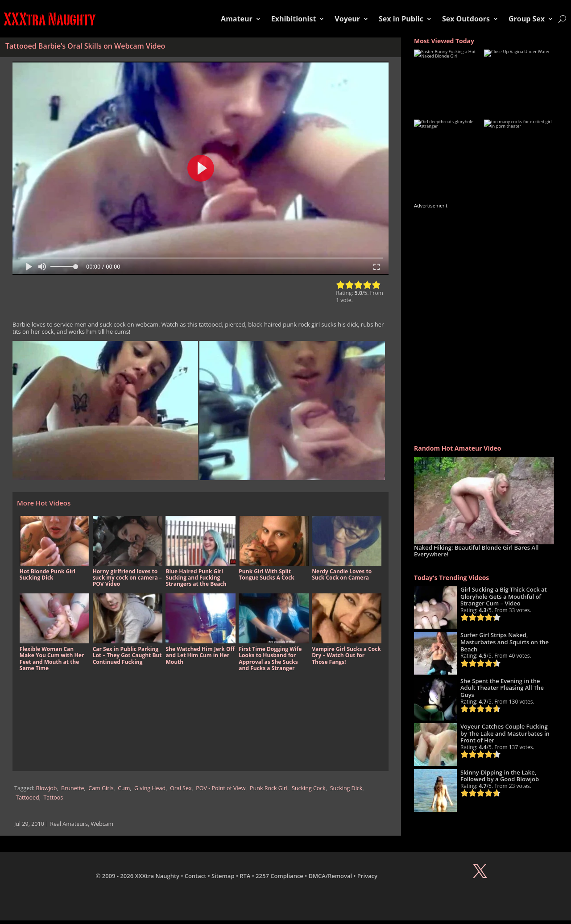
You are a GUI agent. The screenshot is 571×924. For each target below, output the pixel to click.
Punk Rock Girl (269, 788)
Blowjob (47, 788)
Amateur (237, 19)
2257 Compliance (279, 876)
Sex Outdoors (466, 19)
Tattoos (53, 798)
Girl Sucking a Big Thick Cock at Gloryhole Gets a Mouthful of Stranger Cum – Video (504, 596)
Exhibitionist (294, 19)
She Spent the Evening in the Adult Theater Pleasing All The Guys (502, 688)
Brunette (72, 788)
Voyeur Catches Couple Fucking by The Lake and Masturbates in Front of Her (505, 733)
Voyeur (347, 19)
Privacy (367, 876)
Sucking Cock (309, 788)
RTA (245, 876)
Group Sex (527, 19)
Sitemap (223, 876)
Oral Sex (181, 788)
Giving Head (150, 788)
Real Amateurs (69, 824)
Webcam (102, 824)
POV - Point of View (221, 788)
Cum (124, 788)
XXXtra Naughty (157, 876)
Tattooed (27, 798)
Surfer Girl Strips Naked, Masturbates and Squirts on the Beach (505, 642)
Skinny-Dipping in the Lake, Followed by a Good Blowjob (500, 776)
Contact (196, 876)
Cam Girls (101, 788)
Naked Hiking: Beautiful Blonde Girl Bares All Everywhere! (476, 551)
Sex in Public (401, 19)
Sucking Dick (346, 788)
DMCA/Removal (331, 876)
